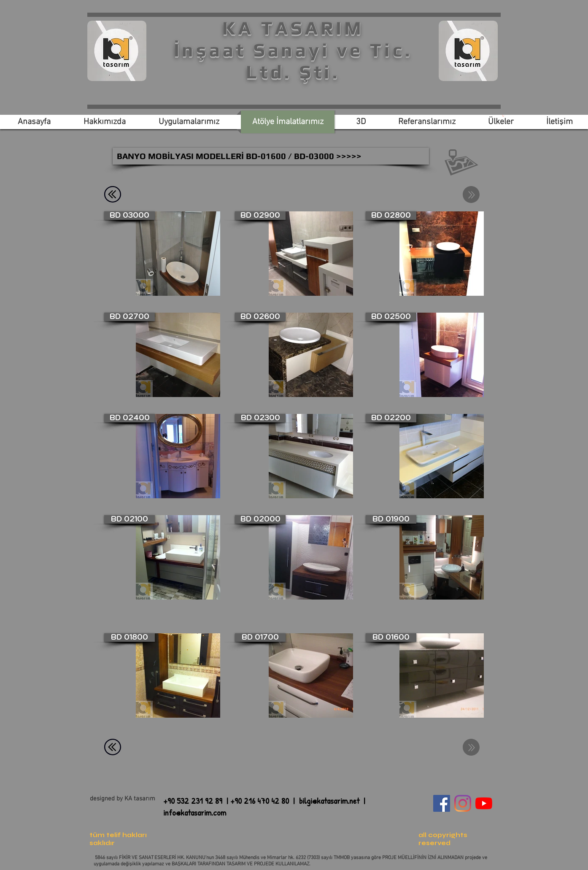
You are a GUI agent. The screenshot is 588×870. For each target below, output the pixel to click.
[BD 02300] (260, 418)
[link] (503, 116)
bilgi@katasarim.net (329, 801)
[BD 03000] (129, 216)
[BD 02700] (129, 317)
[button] (461, 162)
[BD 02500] (391, 317)
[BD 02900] (260, 216)
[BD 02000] (260, 519)
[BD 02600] (260, 317)
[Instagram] (463, 803)
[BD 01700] (260, 638)
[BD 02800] (391, 216)
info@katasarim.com (195, 812)
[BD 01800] (129, 638)
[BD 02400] (129, 418)
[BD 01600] (391, 638)
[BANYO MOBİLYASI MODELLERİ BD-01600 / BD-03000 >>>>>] (271, 156)
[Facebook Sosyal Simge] (442, 803)
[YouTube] (484, 803)
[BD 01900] (391, 519)
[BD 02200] (391, 418)
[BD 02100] (129, 519)
